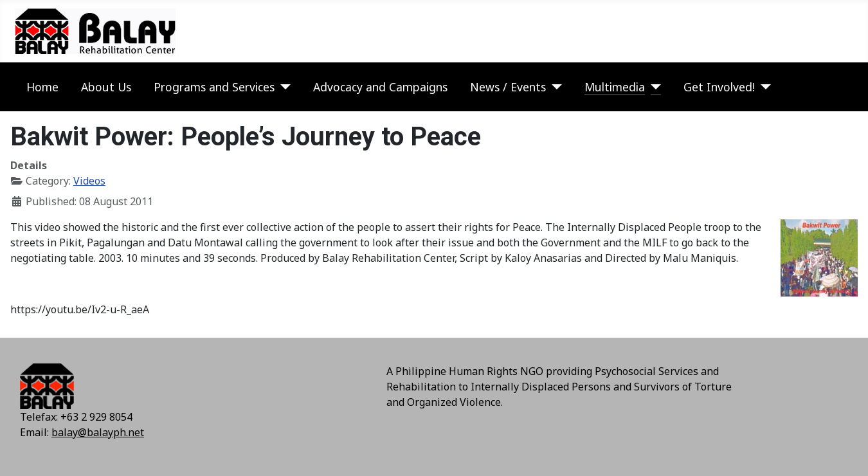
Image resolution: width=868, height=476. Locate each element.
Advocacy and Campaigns (380, 87)
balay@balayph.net (98, 432)
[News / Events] (554, 87)
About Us (106, 87)
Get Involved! (719, 87)
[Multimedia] (653, 87)
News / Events (508, 87)
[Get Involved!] (763, 87)
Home (42, 87)
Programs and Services (214, 87)
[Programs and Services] (283, 87)
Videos (89, 181)
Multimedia (615, 87)
